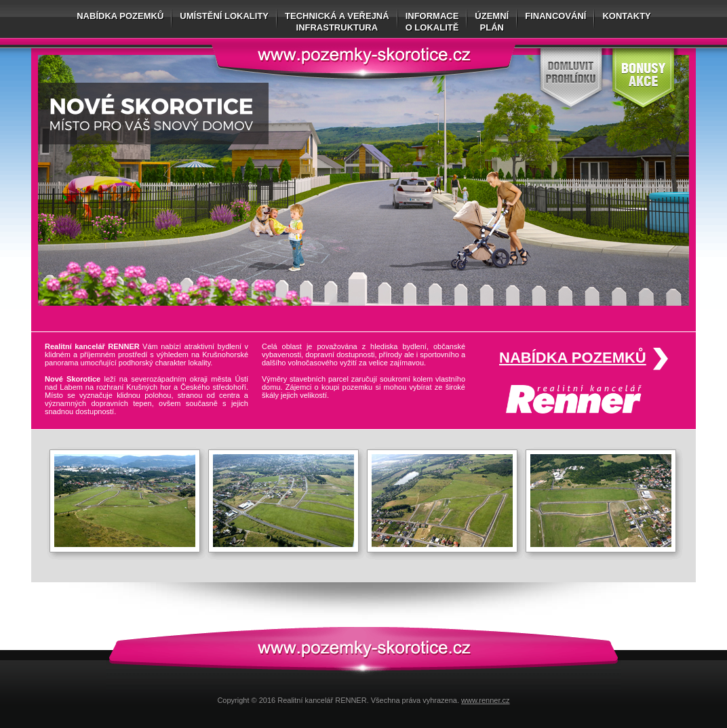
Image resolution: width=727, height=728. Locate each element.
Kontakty (626, 16)
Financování (555, 16)
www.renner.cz (486, 700)
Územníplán (492, 22)
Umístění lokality (224, 16)
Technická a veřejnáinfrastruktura (337, 22)
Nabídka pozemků (120, 16)
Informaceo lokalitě (432, 22)
